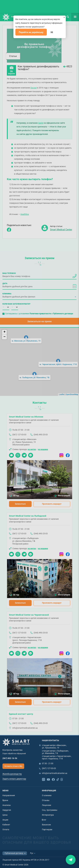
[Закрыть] (64, 17)
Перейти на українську (31, 32)
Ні (52, 32)
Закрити (71, 860)
